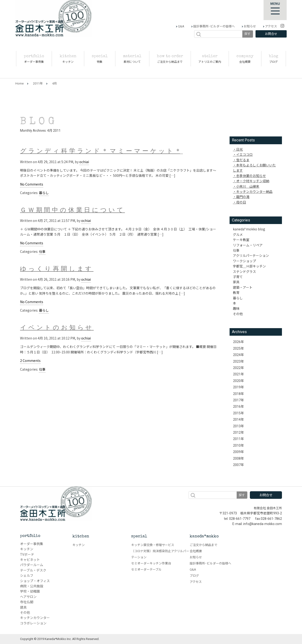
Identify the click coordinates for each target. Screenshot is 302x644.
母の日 (241, 202)
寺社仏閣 (27, 602)
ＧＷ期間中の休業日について (72, 211)
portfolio (30, 536)
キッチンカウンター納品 (254, 191)
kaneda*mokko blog (249, 229)
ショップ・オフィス (35, 581)
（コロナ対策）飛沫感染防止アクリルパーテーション (160, 554)
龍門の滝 (243, 197)
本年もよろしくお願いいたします (254, 168)
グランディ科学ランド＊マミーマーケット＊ (101, 152)
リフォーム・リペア (248, 245)
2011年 (38, 83)
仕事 (42, 251)
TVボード (27, 555)
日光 (239, 149)
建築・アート (243, 287)
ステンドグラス (244, 271)
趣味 (236, 308)
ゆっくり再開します (57, 269)
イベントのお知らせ (57, 328)
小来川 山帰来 (248, 186)
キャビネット (30, 560)
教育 (236, 292)
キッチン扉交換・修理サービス (153, 545)
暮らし (44, 193)
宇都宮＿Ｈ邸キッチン (249, 266)
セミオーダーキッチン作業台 (151, 563)
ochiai (84, 162)
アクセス (271, 26)
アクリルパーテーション (251, 255)
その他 (238, 314)
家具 (236, 282)
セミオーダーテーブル (146, 570)
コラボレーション (33, 623)
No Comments (32, 184)
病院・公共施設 (32, 586)
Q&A (181, 26)
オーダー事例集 (32, 544)
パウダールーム (32, 565)
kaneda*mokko (204, 536)
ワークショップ (244, 261)
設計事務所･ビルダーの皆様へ (214, 26)
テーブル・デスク (33, 570)
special (139, 536)
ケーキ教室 (241, 240)
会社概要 (196, 551)
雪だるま (243, 160)
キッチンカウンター (35, 618)
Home (19, 83)
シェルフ (27, 576)
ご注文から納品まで (203, 545)
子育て (238, 277)
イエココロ (244, 154)
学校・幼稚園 (30, 591)
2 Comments (30, 360)
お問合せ (271, 34)
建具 (23, 607)
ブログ (194, 576)
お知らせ (250, 26)
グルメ (238, 234)
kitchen (81, 536)
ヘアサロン (28, 597)
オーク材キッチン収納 (253, 181)
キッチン (27, 549)
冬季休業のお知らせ (251, 176)
